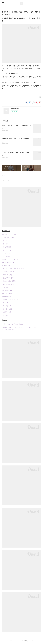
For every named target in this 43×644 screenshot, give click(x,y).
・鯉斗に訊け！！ (7, 306)
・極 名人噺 (6, 257)
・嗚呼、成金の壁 (7, 275)
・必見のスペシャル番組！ (10, 235)
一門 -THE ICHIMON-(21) (6, 93)
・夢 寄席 (5, 244)
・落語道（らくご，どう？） (10, 300)
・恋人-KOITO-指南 (8, 278)
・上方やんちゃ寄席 (8, 272)
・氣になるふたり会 (8, 285)
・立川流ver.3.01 (7, 291)
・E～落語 (5, 316)
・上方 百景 (6, 254)
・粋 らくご (6, 241)
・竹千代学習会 (6, 297)
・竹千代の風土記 (7, 294)
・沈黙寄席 (5, 288)
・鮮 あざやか (6, 250)
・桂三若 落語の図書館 (9, 281)
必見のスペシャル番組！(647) (17, 93)
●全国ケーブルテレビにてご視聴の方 (13, 325)
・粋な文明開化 (6, 247)
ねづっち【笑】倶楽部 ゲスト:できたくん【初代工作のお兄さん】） (20, 153)
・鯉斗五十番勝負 (7, 309)
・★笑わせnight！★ (8, 263)
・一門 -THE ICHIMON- (9, 238)
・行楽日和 (5, 303)
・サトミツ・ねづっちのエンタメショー (14, 269)
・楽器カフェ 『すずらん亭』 (11, 260)
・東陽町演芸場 (6, 312)
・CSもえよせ (6, 266)
